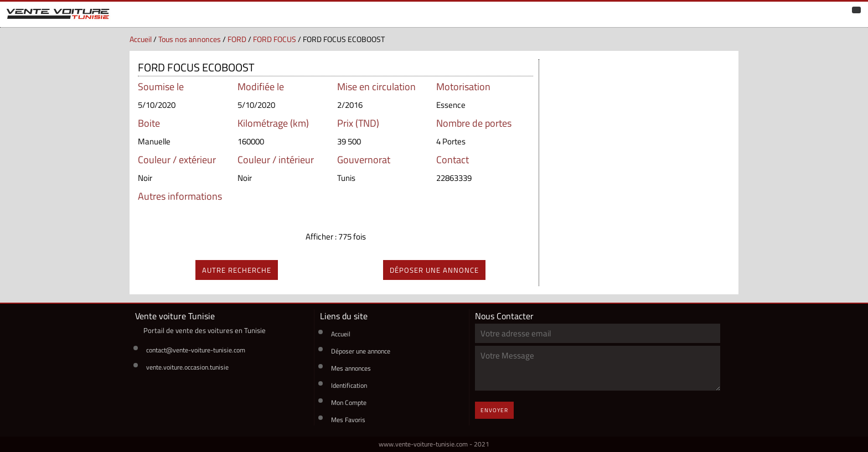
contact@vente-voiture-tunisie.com (196, 350)
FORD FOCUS (275, 39)
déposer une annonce (434, 270)
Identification (349, 385)
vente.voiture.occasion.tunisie (187, 367)
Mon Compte (349, 402)
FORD (237, 39)
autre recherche (237, 270)
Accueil (141, 39)
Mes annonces (351, 368)
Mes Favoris (348, 420)
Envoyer (494, 410)
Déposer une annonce (361, 351)
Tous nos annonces (190, 39)
